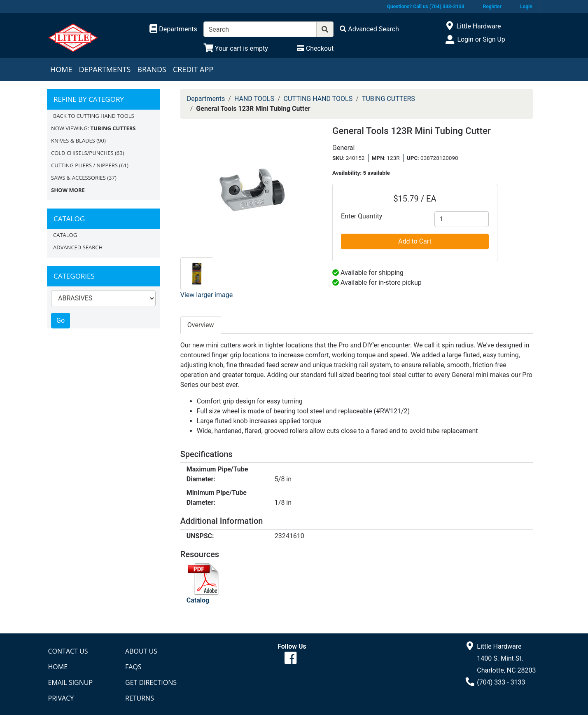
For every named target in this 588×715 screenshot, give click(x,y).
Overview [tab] (201, 325)
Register (492, 7)
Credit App (193, 69)
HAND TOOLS (254, 99)
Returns (140, 698)
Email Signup (71, 682)
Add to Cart (415, 241)
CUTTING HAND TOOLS (318, 99)
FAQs (133, 667)
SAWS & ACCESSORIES (78, 178)
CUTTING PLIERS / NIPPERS (84, 165)
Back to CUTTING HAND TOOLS (94, 116)
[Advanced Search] (369, 29)
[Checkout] (315, 48)
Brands (152, 69)
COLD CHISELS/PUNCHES (82, 153)
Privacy (61, 698)
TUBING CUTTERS (388, 99)
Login (526, 7)
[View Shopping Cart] (236, 48)
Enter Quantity (362, 216)
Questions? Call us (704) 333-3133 (426, 7)
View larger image (206, 295)
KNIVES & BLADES (73, 141)
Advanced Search (78, 247)
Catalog (65, 235)
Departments (105, 69)
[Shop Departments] (173, 29)
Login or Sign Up (481, 39)
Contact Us (68, 651)
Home (61, 69)
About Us (141, 651)
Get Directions (151, 682)
